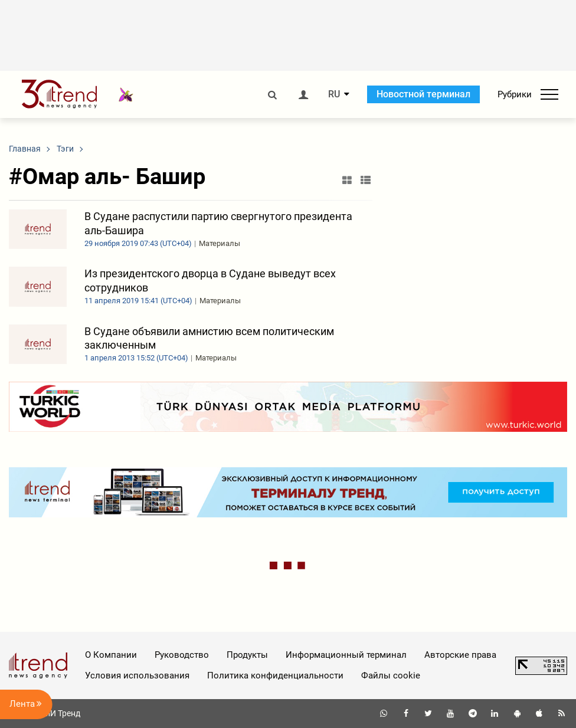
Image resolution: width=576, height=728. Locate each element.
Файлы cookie (391, 675)
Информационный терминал (346, 655)
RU (334, 94)
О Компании (111, 655)
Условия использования (137, 675)
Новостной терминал (423, 94)
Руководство (182, 655)
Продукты (247, 655)
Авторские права (460, 655)
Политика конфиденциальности (275, 675)
